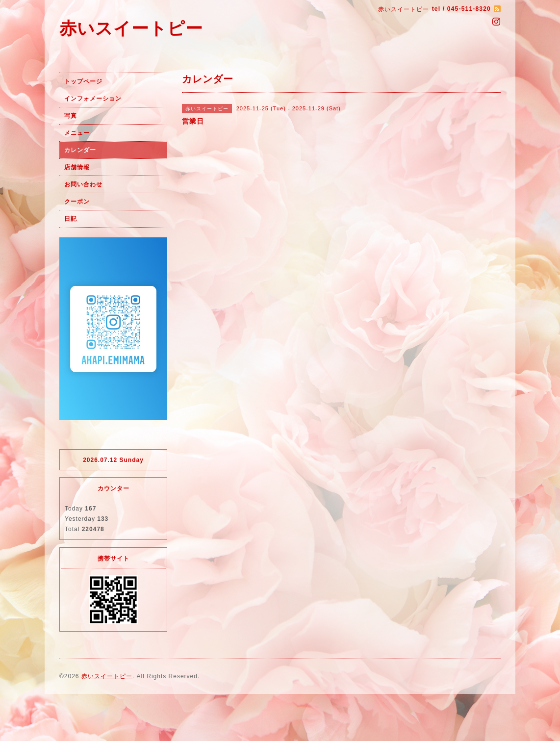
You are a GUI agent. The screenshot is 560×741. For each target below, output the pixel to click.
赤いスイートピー (131, 28)
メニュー (77, 133)
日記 (71, 219)
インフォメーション (93, 99)
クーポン (77, 202)
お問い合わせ (83, 184)
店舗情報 (77, 167)
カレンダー (80, 150)
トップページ (83, 81)
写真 (71, 116)
